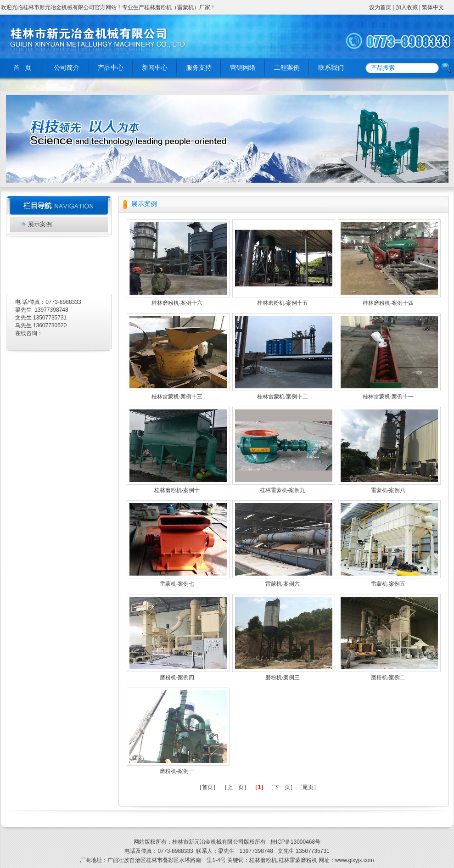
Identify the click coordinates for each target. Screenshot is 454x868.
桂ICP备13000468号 (294, 842)
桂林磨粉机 (263, 860)
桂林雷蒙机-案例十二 (283, 397)
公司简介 (67, 68)
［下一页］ (282, 787)
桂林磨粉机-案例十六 (177, 303)
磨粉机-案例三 (283, 678)
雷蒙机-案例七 (177, 584)
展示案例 (40, 224)
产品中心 (111, 68)
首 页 (22, 68)
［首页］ (207, 787)
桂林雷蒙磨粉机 (298, 860)
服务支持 (199, 68)
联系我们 (331, 68)
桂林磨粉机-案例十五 (283, 303)
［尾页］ (308, 787)
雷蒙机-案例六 (283, 584)
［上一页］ (235, 787)
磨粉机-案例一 (177, 771)
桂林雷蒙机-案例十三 (177, 397)
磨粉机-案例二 (388, 678)
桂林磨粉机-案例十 (177, 490)
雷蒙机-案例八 (388, 490)
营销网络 (243, 68)
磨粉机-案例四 (177, 678)
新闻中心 (155, 68)
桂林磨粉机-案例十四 (388, 303)
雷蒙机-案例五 (388, 584)
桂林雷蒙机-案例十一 (388, 397)
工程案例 (287, 68)
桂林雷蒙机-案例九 (283, 490)
